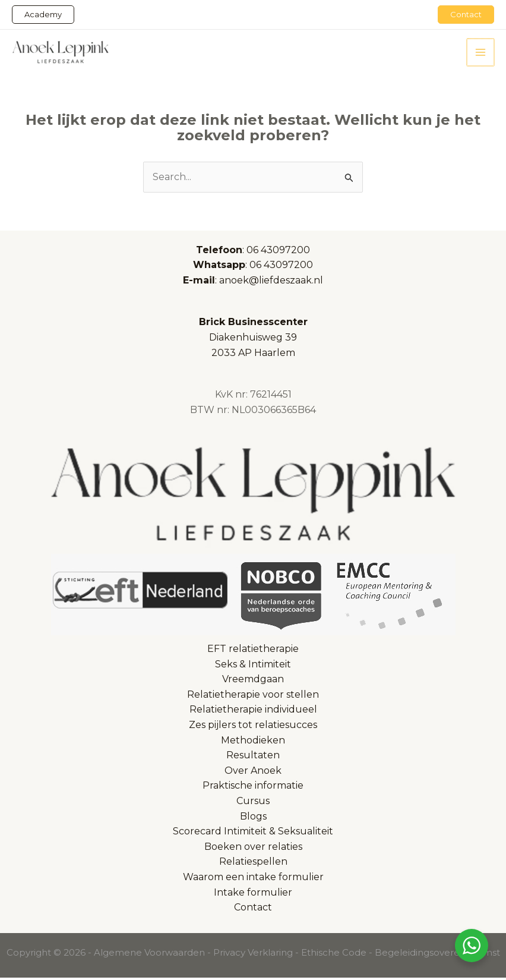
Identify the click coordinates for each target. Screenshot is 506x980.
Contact (253, 909)
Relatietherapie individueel (253, 712)
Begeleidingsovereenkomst (437, 954)
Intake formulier (253, 894)
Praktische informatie (253, 788)
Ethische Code (334, 954)
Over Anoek (253, 772)
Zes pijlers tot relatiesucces (253, 727)
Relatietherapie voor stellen (253, 696)
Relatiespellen (253, 864)
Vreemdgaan (253, 681)
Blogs (253, 818)
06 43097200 (278, 252)
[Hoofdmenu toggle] (481, 53)
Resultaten (253, 757)
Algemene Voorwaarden (149, 954)
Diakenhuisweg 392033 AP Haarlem (253, 339)
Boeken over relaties (253, 848)
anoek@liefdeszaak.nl (271, 282)
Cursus (253, 803)
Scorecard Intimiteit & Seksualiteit (253, 834)
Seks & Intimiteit (253, 666)
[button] (43, 15)
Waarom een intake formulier (253, 879)
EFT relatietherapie (253, 650)
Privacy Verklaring (253, 954)
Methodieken (253, 742)
